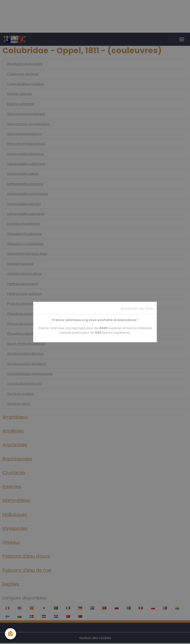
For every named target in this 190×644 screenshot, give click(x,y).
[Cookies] (11, 634)
